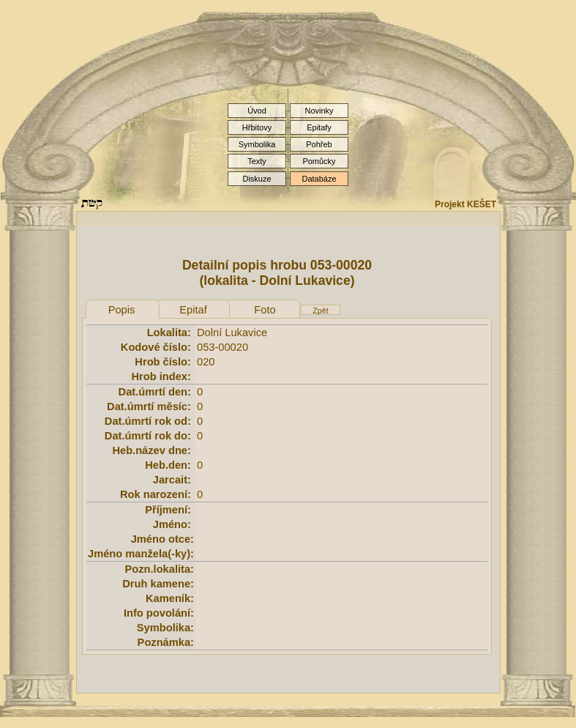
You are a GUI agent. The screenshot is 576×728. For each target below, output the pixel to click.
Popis (122, 310)
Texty (257, 161)
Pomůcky (319, 161)
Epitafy (319, 127)
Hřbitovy (257, 127)
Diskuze (257, 179)
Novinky (319, 111)
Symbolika (257, 144)
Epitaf (193, 310)
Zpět (320, 311)
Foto (265, 310)
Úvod (257, 111)
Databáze (319, 179)
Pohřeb (319, 144)
